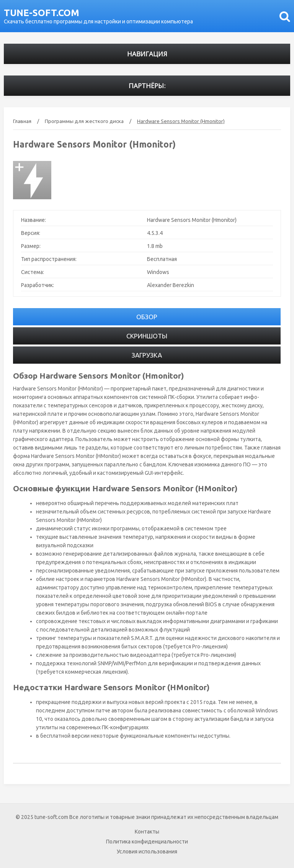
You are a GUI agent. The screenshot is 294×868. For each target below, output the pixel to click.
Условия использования (147, 852)
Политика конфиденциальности (147, 842)
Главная (22, 121)
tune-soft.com (42, 13)
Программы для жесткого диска (84, 121)
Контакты (147, 832)
